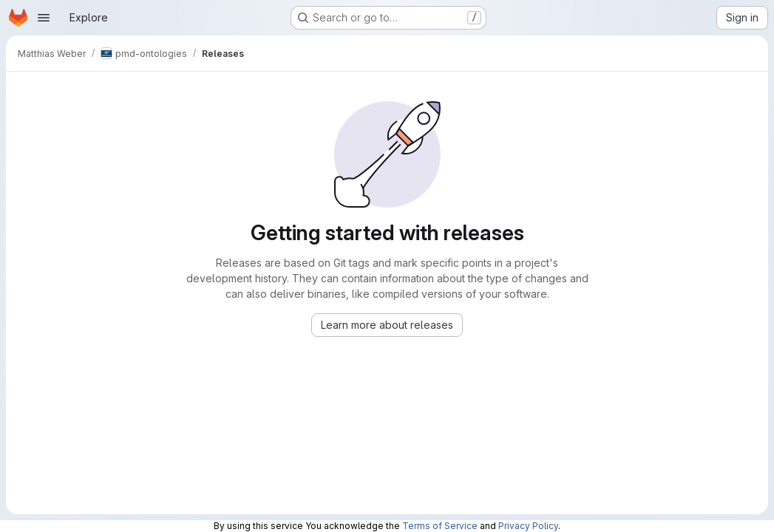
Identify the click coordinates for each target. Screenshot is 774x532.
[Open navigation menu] (44, 18)
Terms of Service (440, 526)
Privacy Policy (528, 526)
